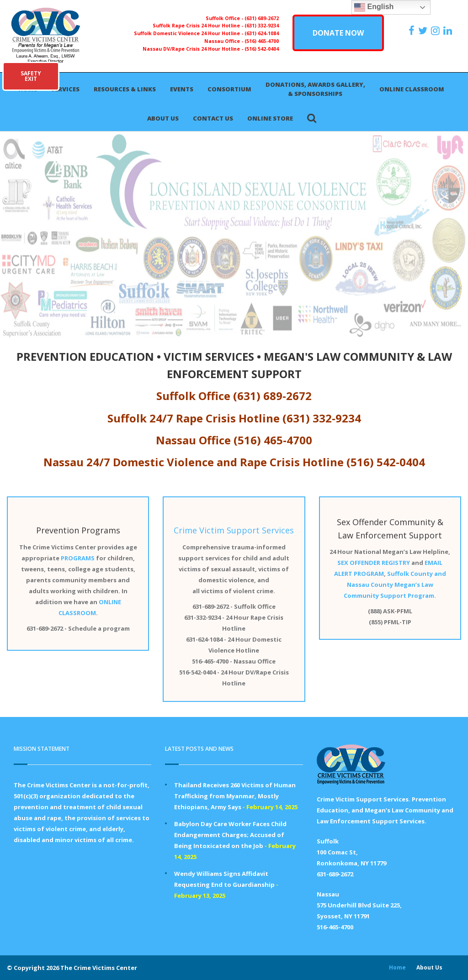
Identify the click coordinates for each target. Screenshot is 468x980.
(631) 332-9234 (262, 26)
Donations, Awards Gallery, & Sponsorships (315, 89)
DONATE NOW (338, 33)
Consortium (229, 89)
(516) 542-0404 (262, 49)
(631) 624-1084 (262, 33)
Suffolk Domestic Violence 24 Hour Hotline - (189, 33)
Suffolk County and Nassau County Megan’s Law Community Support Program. (395, 585)
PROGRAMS (78, 558)
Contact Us (213, 118)
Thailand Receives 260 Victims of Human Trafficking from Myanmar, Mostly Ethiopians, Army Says (235, 796)
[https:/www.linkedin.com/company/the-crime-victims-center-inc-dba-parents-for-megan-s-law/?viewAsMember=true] (449, 31)
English (374, 7)
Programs (101, 530)
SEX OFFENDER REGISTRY (374, 563)
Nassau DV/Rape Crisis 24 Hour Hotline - (194, 49)
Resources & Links (125, 89)
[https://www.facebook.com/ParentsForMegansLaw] (413, 31)
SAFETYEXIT (31, 76)
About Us (163, 118)
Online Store (270, 118)
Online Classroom (412, 89)
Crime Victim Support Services (234, 530)
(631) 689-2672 (262, 18)
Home (397, 967)
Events (182, 89)
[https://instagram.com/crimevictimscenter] (436, 31)
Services (65, 89)
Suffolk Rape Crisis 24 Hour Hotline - (199, 26)
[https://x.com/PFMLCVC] (424, 31)
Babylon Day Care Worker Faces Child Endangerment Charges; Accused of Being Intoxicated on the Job (230, 835)
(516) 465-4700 (262, 41)
